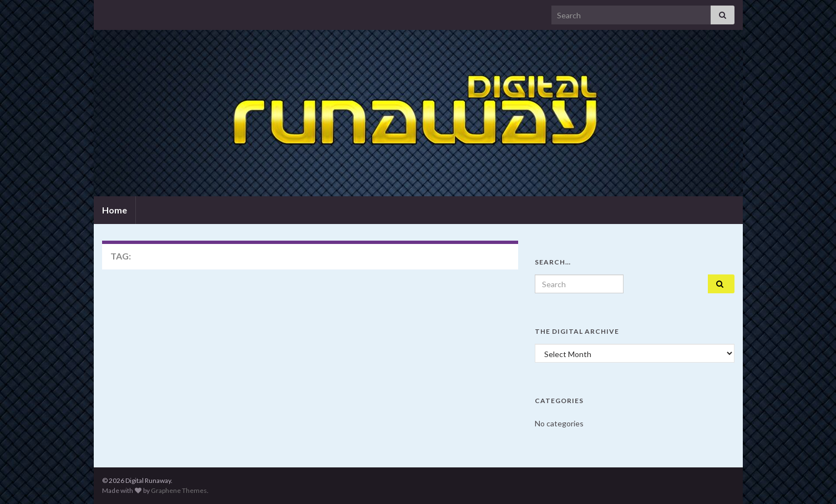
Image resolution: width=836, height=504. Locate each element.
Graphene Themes (179, 490)
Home (115, 210)
